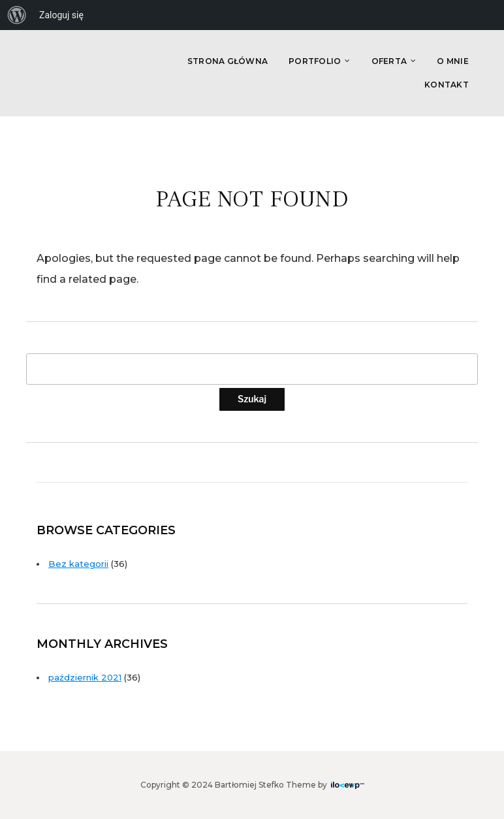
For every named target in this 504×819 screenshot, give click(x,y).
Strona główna (228, 61)
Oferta (389, 61)
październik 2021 (85, 677)
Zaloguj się (61, 15)
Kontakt (447, 85)
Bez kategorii (78, 564)
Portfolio (315, 61)
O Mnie (453, 61)
